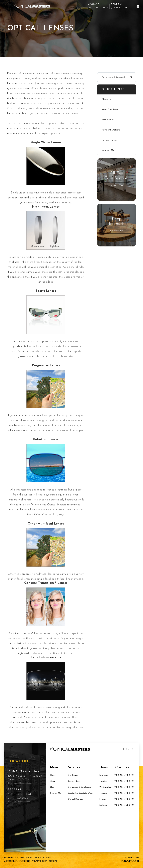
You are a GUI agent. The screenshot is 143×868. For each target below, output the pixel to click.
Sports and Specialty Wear (82, 793)
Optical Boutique (77, 799)
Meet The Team (110, 110)
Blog (52, 787)
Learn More (117, 185)
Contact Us (108, 150)
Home (53, 775)
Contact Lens (75, 781)
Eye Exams (73, 775)
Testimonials (108, 120)
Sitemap (53, 861)
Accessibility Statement (17, 861)
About (53, 781)
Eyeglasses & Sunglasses (80, 787)
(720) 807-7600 (121, 8)
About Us (107, 100)
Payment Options (111, 130)
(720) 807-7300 (98, 8)
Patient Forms (109, 140)
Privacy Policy (40, 861)
